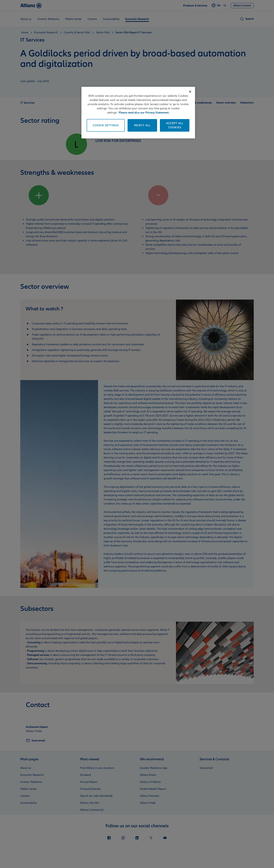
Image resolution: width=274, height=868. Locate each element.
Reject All (142, 125)
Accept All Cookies (175, 125)
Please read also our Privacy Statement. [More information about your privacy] (144, 113)
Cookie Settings (106, 125)
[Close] (190, 92)
